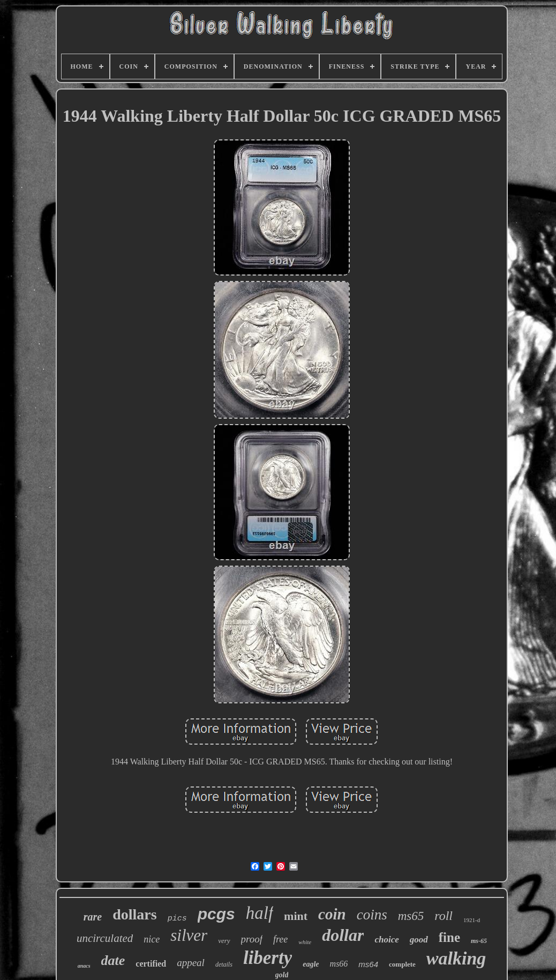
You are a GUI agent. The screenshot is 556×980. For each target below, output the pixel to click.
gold (282, 975)
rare (93, 917)
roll (444, 916)
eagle (311, 964)
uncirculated (105, 938)
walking (456, 958)
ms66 (339, 964)
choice (386, 940)
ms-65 (479, 941)
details (224, 964)
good (419, 940)
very (224, 941)
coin (332, 914)
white (305, 942)
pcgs (216, 914)
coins (372, 915)
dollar (343, 935)
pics (177, 919)
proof (252, 939)
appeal (191, 963)
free (280, 939)
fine (449, 937)
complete (402, 964)
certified (151, 964)
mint (296, 916)
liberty (268, 958)
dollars (134, 914)
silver (189, 935)
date (113, 960)
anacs (84, 966)
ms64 (368, 964)
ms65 (411, 916)
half (260, 913)
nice (152, 939)
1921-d (472, 920)
